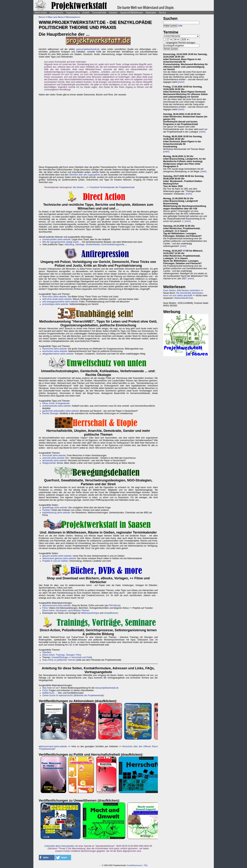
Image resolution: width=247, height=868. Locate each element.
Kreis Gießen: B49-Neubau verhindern (182, 290)
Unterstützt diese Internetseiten (59, 846)
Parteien (46, 510)
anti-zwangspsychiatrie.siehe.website (60, 302)
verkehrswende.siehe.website (57, 406)
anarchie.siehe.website (53, 458)
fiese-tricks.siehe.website (54, 297)
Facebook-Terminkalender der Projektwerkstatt (112, 187)
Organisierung (73, 13)
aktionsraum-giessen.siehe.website (59, 558)
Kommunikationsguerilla (113, 244)
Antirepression (56, 13)
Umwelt (86, 13)
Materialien (151, 13)
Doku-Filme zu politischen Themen (59, 660)
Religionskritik (49, 463)
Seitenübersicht (73, 17)
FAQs (45, 690)
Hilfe (180, 26)
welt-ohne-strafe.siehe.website (57, 299)
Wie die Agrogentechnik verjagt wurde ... (62, 242)
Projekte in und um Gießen (55, 561)
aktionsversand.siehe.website (57, 605)
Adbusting (69, 244)
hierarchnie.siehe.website (55, 349)
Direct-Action (41, 13)
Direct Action (48, 611)
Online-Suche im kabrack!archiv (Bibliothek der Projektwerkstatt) (73, 695)
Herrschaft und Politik (82, 657)
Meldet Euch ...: (50, 693)
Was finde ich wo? (51, 688)
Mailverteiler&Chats (184, 298)
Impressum (138, 865)
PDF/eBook (114, 605)
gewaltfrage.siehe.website (55, 508)
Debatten (113, 13)
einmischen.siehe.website (55, 351)
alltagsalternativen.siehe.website (58, 354)
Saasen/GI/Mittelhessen (132, 13)
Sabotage (80, 244)
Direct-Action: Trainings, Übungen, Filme (62, 655)
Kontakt (130, 865)
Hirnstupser (61, 611)
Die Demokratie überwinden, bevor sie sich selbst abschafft (183, 294)
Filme (45, 608)
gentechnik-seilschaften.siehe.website (61, 411)
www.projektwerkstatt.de (88, 49)
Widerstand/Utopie (90, 613)
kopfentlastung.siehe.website (56, 513)
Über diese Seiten (56, 17)
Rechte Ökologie (50, 413)
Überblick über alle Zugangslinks (85, 175)
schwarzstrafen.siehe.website (57, 239)
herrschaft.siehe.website (54, 455)
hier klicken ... (79, 187)
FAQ (146, 865)
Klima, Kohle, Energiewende (56, 403)
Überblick (47, 652)
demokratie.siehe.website (55, 461)
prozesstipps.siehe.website (55, 304)
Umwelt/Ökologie (60, 657)
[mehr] (181, 82)
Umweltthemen (111, 613)
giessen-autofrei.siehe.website (57, 556)
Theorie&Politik (99, 13)
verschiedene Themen (79, 611)
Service (162, 13)
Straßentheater (93, 244)
